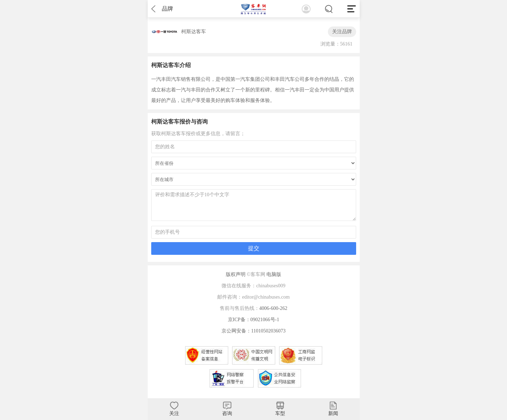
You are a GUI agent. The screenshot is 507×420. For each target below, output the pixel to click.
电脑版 (274, 274)
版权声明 (236, 274)
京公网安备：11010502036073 (253, 331)
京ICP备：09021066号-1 (253, 320)
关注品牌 (342, 32)
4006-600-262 (273, 308)
